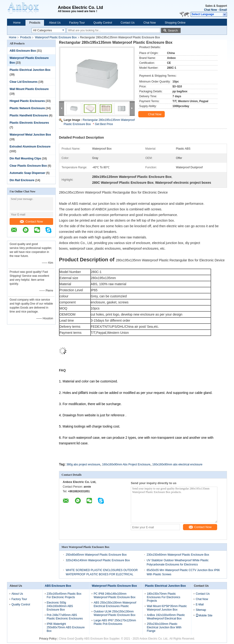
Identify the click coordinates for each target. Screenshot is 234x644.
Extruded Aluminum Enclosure (30, 147)
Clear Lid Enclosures (24, 82)
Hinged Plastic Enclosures (27, 101)
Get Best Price (104, 124)
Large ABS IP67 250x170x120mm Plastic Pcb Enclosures (115, 622)
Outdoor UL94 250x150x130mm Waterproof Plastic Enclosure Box (114, 613)
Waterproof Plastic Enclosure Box (56, 37)
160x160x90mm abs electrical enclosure (177, 464)
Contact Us (128, 23)
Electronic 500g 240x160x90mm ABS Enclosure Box (60, 606)
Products (35, 23)
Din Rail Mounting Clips (25, 158)
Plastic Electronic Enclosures (29, 123)
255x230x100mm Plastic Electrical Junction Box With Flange (164, 627)
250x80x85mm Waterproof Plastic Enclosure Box (96, 555)
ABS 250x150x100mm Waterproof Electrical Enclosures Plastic (115, 604)
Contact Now (31, 221)
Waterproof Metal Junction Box (30, 135)
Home (17, 23)
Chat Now (210, 10)
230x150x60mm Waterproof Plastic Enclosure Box (178, 555)
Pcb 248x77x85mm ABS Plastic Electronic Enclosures (65, 617)
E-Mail (200, 604)
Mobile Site (204, 615)
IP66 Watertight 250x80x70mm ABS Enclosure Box (66, 627)
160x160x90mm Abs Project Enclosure (126, 464)
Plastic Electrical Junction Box (30, 70)
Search (173, 31)
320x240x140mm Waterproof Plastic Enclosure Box (98, 560)
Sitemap (201, 610)
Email (223, 10)
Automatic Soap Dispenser (27, 173)
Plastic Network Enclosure (27, 108)
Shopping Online (175, 23)
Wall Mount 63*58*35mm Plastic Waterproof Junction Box (167, 608)
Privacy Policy (48, 639)
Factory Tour (77, 23)
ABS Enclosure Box (23, 51)
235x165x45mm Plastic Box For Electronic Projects (64, 595)
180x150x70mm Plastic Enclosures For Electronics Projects (163, 597)
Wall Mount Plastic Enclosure (29, 89)
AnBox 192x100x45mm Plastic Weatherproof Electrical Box (166, 617)
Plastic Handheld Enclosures (29, 115)
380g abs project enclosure (83, 464)
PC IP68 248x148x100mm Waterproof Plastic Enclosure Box (114, 595)
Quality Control (103, 23)
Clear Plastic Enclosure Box (28, 166)
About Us (55, 23)
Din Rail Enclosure (22, 180)
